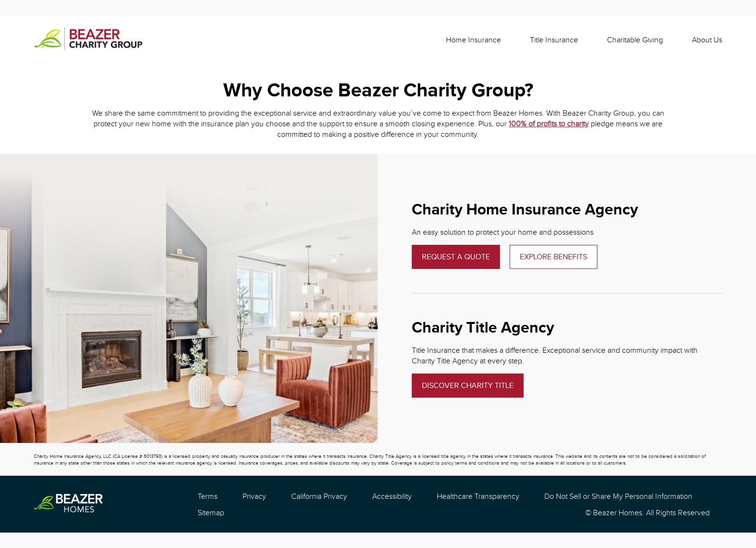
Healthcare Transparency (478, 496)
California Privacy (319, 496)
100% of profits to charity (549, 123)
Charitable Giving (635, 40)
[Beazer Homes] (68, 504)
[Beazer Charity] (88, 40)
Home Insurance (473, 40)
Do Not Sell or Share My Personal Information (618, 496)
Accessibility (392, 496)
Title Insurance (554, 40)
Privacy (254, 496)
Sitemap (211, 512)
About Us (707, 40)
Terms (208, 496)
